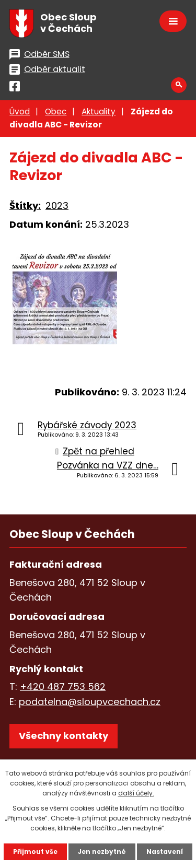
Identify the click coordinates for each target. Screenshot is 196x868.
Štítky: (25, 206)
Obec (56, 112)
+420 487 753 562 (63, 687)
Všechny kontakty (64, 736)
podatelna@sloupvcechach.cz (90, 702)
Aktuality (99, 112)
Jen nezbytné (102, 852)
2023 (57, 206)
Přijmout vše (35, 852)
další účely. (136, 793)
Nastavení (165, 852)
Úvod (20, 112)
